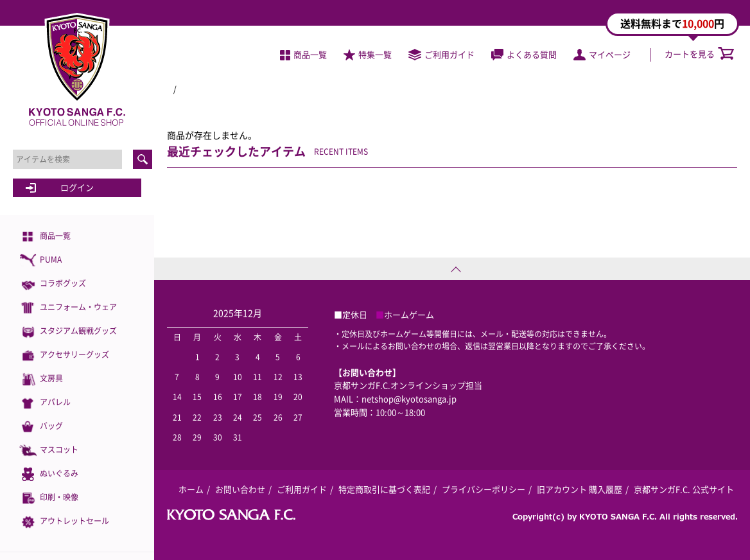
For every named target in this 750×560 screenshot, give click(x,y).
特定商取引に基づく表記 (384, 489)
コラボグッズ (53, 284)
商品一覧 (45, 237)
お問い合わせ (240, 489)
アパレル (45, 403)
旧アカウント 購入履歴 (580, 489)
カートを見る (699, 54)
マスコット (49, 451)
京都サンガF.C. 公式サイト (684, 489)
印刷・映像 (49, 498)
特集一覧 (368, 54)
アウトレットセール (64, 522)
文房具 (41, 379)
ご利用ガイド (441, 54)
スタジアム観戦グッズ (68, 332)
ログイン (77, 187)
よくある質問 (524, 54)
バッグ (41, 427)
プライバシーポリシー (484, 489)
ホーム (191, 489)
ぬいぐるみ (49, 474)
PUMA (40, 260)
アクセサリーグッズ (64, 355)
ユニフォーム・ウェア (68, 308)
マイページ (602, 54)
